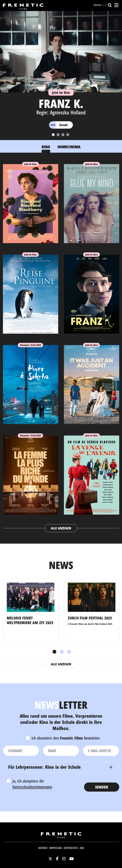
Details (58, 125)
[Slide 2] (58, 135)
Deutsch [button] (98, 5)
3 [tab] (68, 652)
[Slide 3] (63, 135)
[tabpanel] (61, 345)
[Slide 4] (68, 135)
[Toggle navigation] (116, 5)
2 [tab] (61, 652)
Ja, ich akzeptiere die (32, 784)
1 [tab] (54, 652)
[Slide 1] (53, 135)
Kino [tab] (46, 147)
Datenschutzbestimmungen (32, 787)
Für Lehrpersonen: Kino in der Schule (44, 767)
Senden (102, 787)
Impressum (56, 848)
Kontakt (43, 848)
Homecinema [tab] (69, 147)
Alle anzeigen (61, 528)
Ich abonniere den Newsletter (66, 738)
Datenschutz (71, 848)
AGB (82, 848)
